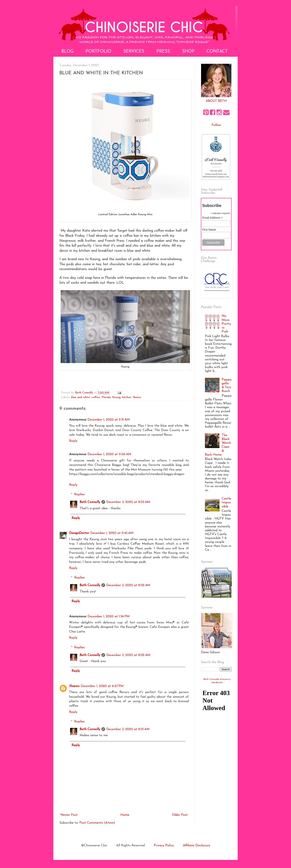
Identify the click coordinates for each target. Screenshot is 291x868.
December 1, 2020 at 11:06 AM (109, 454)
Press (163, 52)
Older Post (180, 815)
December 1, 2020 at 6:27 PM (102, 686)
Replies (79, 494)
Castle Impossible (226, 503)
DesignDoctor (79, 533)
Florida (106, 397)
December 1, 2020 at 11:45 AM (112, 533)
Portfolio (98, 52)
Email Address (212, 218)
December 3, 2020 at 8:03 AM (128, 502)
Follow (216, 125)
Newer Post (69, 815)
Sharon (74, 686)
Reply (73, 441)
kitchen (127, 397)
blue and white (81, 397)
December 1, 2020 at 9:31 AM (109, 420)
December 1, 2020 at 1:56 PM (109, 617)
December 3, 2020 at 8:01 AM (128, 729)
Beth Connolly (90, 502)
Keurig (116, 397)
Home (125, 815)
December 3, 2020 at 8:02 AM (128, 585)
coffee (96, 397)
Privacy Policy (164, 846)
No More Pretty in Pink (226, 324)
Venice (137, 397)
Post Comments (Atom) (97, 823)
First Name (209, 230)
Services (134, 52)
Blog (67, 52)
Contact (217, 52)
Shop (188, 52)
